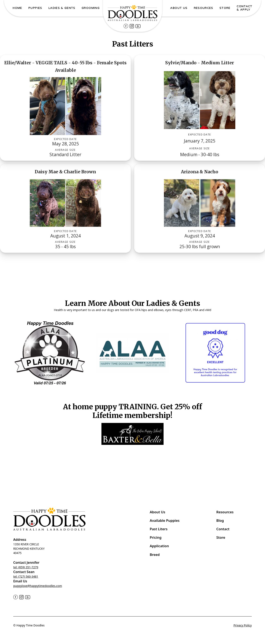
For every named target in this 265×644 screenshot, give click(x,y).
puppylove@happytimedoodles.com (38, 586)
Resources (225, 512)
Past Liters (159, 529)
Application (159, 546)
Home (17, 8)
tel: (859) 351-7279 (26, 567)
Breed (155, 555)
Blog (220, 520)
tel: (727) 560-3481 (26, 576)
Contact (223, 529)
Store (221, 537)
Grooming (91, 8)
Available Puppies (165, 520)
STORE (225, 8)
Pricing (156, 537)
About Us (157, 512)
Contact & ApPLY (244, 8)
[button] (35, 8)
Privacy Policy (243, 625)
